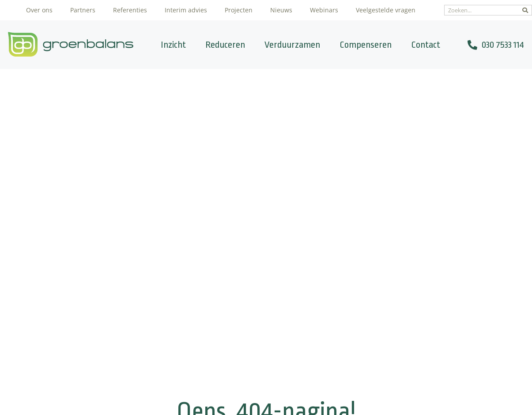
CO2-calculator (245, 286)
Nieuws (281, 10)
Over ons (39, 10)
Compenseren (366, 45)
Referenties (130, 10)
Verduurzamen (292, 45)
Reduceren (225, 45)
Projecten (239, 10)
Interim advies (186, 10)
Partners (83, 10)
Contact (426, 45)
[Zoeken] (525, 10)
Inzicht (173, 45)
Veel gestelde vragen (255, 332)
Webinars (324, 10)
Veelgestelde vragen (386, 10)
